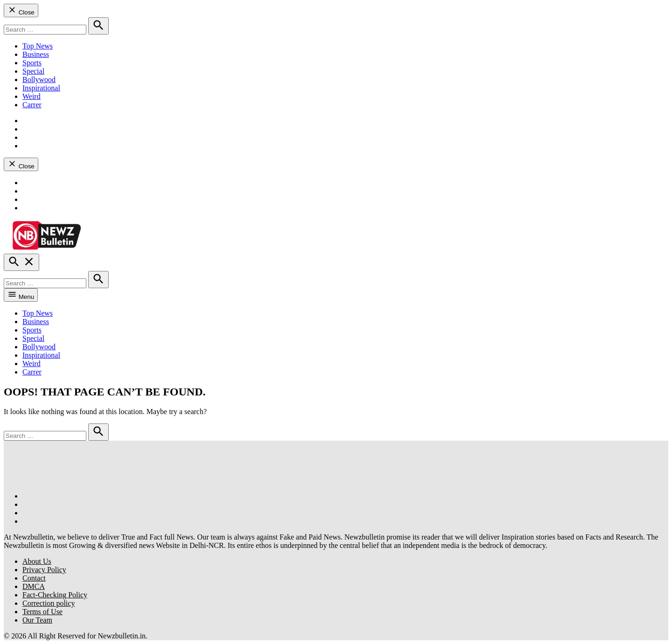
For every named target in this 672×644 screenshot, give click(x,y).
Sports (32, 63)
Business (36, 54)
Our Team (37, 620)
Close (21, 10)
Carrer (32, 105)
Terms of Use (42, 612)
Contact (34, 578)
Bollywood (39, 80)
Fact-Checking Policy (55, 595)
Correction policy (49, 603)
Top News (38, 46)
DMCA (34, 586)
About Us (37, 561)
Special (33, 71)
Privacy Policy (44, 570)
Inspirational (41, 88)
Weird (31, 96)
